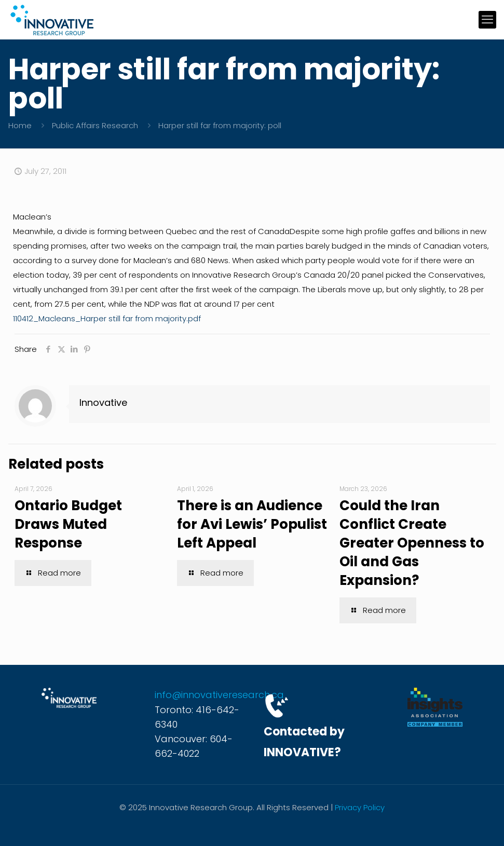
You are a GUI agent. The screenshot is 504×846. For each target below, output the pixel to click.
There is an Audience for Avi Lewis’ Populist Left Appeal (252, 524)
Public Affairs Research (95, 125)
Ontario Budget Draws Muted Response (68, 524)
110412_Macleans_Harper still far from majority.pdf (107, 318)
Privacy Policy (360, 807)
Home (20, 125)
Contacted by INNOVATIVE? (304, 742)
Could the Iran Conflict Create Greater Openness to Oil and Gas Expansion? (412, 543)
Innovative (103, 402)
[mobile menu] (487, 20)
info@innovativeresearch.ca (219, 695)
